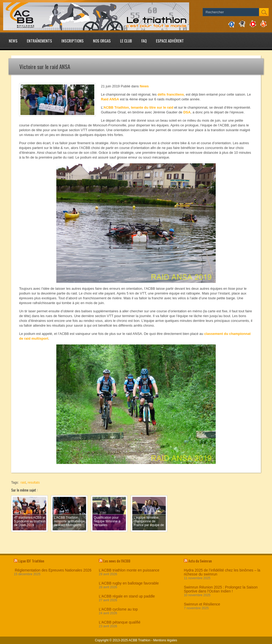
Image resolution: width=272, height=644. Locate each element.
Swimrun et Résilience (202, 604)
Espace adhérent (170, 41)
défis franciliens (171, 94)
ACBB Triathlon (116, 107)
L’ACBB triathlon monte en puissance (129, 570)
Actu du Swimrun (200, 561)
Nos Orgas (102, 41)
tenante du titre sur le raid (152, 107)
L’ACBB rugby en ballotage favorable (129, 583)
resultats (34, 483)
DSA (187, 112)
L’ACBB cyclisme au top (118, 609)
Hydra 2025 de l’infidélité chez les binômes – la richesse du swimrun (222, 572)
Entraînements (39, 41)
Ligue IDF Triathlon (31, 561)
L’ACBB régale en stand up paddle (127, 596)
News (13, 41)
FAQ (144, 41)
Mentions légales (165, 640)
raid (23, 483)
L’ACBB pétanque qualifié (120, 622)
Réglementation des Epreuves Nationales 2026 (53, 570)
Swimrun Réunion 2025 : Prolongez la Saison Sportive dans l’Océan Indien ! (221, 589)
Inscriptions (73, 41)
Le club (126, 41)
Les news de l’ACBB (117, 561)
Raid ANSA (110, 99)
